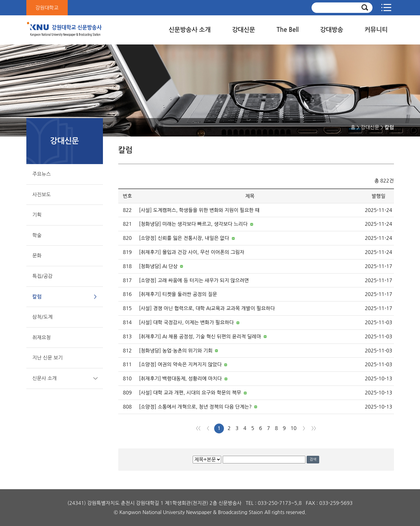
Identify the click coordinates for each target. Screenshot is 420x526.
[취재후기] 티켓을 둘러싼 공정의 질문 (178, 294)
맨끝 (314, 428)
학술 (37, 235)
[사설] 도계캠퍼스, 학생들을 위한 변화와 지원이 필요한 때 (199, 210)
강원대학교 (47, 8)
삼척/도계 (43, 317)
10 (294, 428)
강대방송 (332, 30)
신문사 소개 (45, 378)
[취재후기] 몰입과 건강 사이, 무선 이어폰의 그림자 (192, 252)
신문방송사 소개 (189, 30)
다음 (304, 428)
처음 (198, 428)
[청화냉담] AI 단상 (158, 266)
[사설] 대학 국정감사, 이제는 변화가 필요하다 (187, 322)
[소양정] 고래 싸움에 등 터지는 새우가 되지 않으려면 (194, 280)
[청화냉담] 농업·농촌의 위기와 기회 (176, 351)
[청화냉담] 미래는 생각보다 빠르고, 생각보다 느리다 (193, 224)
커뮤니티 (376, 30)
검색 (313, 459)
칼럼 (37, 297)
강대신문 (244, 30)
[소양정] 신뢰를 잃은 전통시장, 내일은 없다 (184, 238)
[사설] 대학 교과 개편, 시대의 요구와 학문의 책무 (190, 393)
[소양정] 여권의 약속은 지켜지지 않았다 (180, 364)
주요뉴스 (42, 174)
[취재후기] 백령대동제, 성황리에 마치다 (181, 378)
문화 (37, 255)
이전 (208, 428)
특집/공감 (43, 276)
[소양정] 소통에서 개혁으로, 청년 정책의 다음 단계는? (195, 407)
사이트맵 (386, 8)
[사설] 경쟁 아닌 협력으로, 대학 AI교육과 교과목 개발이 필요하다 (207, 308)
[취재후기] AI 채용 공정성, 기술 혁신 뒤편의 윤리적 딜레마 (200, 336)
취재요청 (42, 337)
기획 (37, 215)
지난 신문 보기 (48, 358)
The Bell (288, 30)
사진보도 (42, 194)
